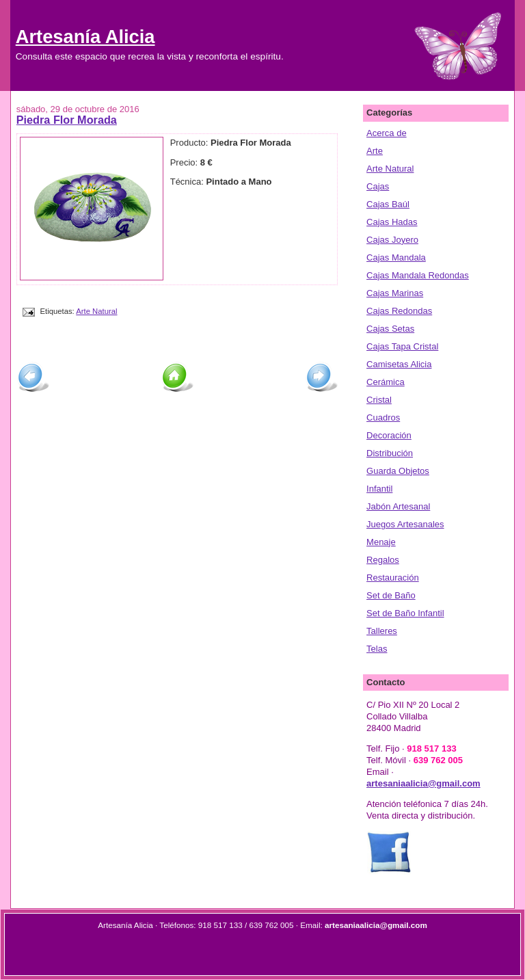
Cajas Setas (390, 329)
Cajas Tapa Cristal (402, 346)
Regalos (383, 560)
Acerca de (387, 133)
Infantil (379, 489)
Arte (375, 151)
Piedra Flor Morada (67, 120)
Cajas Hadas (392, 222)
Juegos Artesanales (405, 524)
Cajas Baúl (388, 204)
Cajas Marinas (395, 293)
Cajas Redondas (399, 311)
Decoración (389, 435)
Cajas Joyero (392, 240)
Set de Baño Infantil (405, 613)
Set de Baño (391, 595)
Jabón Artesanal (398, 506)
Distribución (390, 453)
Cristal (379, 400)
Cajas (378, 186)
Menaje (381, 542)
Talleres (382, 631)
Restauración (393, 578)
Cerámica (386, 382)
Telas (377, 649)
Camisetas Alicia (399, 364)
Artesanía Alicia (85, 37)
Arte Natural (96, 311)
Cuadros (383, 418)
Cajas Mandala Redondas (418, 275)
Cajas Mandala (396, 257)
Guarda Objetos (398, 471)
